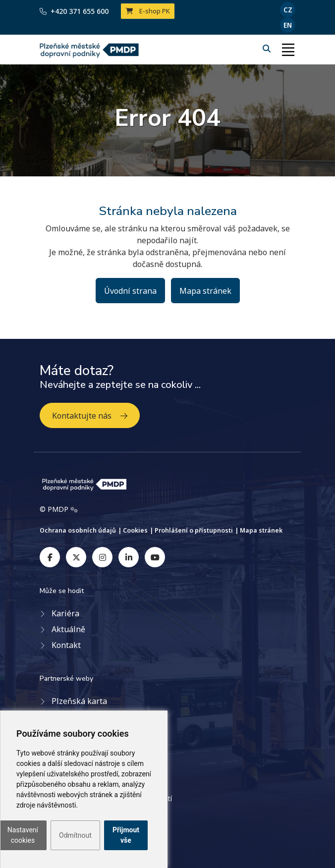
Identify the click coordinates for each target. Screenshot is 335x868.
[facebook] (50, 557)
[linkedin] (129, 557)
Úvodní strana (130, 291)
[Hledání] (268, 49)
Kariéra (65, 613)
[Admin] (74, 509)
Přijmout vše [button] (126, 835)
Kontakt (66, 645)
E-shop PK (148, 11)
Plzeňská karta (79, 701)
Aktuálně (68, 629)
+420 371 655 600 (74, 11)
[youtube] (155, 557)
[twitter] (76, 557)
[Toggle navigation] (288, 50)
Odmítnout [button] (75, 835)
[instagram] (102, 557)
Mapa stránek (205, 291)
